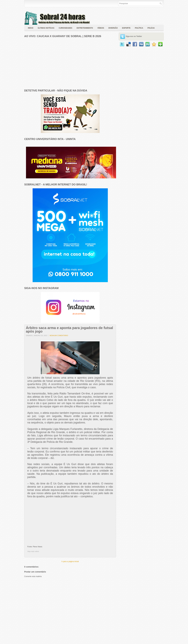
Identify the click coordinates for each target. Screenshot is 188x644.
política (139, 28)
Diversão (113, 28)
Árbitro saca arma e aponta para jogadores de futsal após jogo (69, 330)
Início (31, 28)
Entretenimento (85, 28)
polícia (151, 28)
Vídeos (101, 28)
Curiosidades (66, 28)
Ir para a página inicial (70, 561)
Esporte (126, 28)
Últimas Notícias (46, 28)
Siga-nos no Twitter (134, 36)
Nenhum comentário (59, 335)
